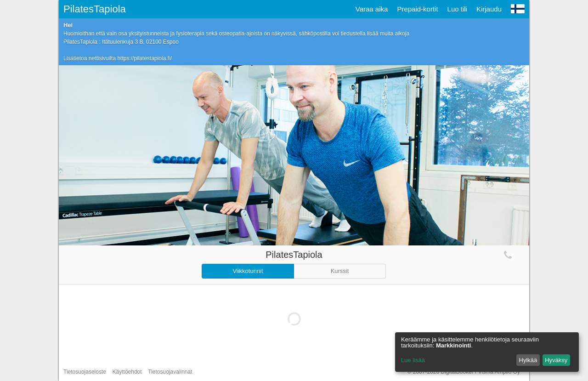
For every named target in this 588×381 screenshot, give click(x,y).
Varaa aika (372, 9)
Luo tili (457, 9)
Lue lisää (413, 360)
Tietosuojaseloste (85, 372)
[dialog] (487, 352)
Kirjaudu (489, 9)
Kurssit (340, 271)
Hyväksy (556, 360)
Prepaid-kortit (417, 9)
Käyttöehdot (127, 372)
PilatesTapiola (95, 9)
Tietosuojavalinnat (170, 372)
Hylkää (528, 360)
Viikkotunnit (248, 271)
